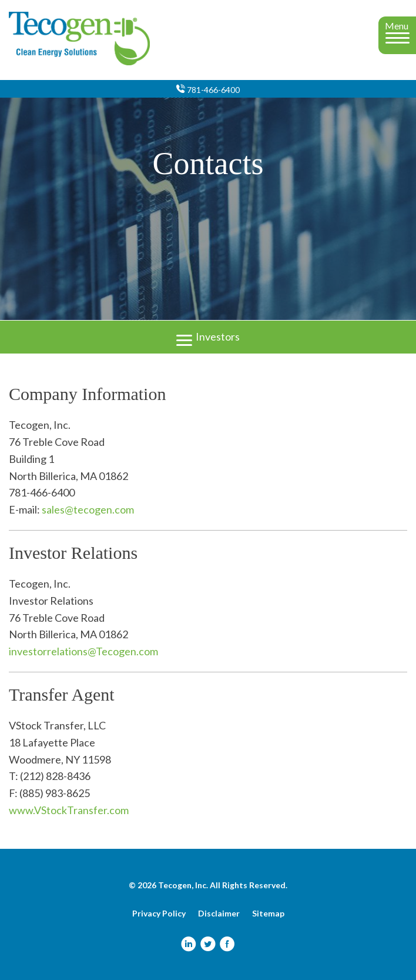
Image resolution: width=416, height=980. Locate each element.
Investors (208, 336)
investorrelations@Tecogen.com (83, 651)
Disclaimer (219, 914)
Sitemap (268, 914)
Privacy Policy (159, 914)
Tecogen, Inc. (183, 885)
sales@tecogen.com (88, 509)
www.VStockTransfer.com (69, 810)
